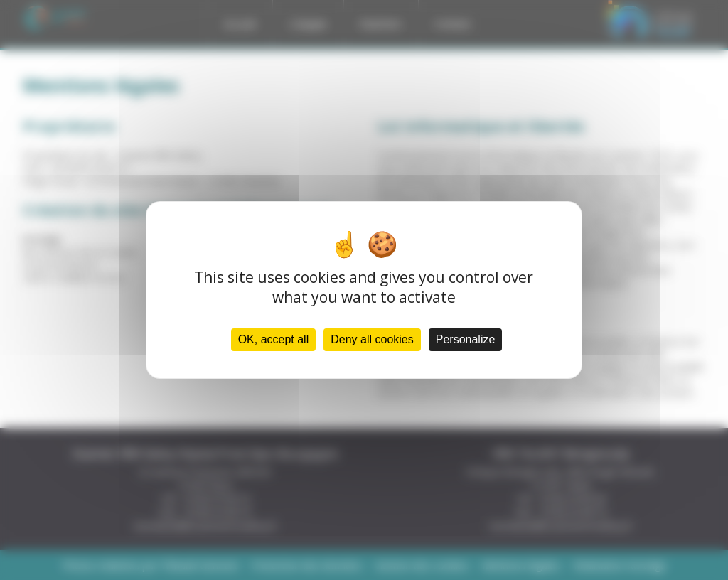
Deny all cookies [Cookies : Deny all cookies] (372, 339)
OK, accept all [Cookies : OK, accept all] (274, 339)
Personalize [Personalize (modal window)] (466, 339)
